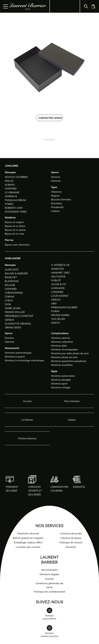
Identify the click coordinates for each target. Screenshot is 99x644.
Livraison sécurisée (71, 533)
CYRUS (9, 300)
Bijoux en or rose (14, 234)
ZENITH (55, 323)
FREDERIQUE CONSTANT (19, 316)
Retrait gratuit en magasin (28, 538)
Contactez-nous (50, 118)
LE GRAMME (12, 192)
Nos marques (72, 401)
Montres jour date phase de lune (70, 353)
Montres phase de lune (64, 357)
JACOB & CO (59, 284)
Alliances (56, 192)
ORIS (54, 303)
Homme (56, 181)
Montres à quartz (15, 356)
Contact (49, 579)
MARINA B (11, 196)
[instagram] (49, 615)
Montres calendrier (62, 342)
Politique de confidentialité (50, 592)
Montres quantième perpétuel (69, 361)
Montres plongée (61, 380)
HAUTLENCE (58, 276)
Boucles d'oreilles (61, 199)
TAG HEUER (58, 319)
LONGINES (57, 292)
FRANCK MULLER (15, 312)
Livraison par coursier (28, 547)
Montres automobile (63, 376)
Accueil (27, 401)
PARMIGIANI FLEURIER (64, 307)
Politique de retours (71, 542)
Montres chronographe (64, 349)
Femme (56, 177)
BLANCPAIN (12, 281)
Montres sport (59, 384)
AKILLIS (9, 181)
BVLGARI (10, 285)
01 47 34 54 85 (52, 144)
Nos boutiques (50, 570)
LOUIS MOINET (60, 296)
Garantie (71, 547)
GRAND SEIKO (13, 327)
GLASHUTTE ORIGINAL (18, 324)
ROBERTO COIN (14, 208)
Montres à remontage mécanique (24, 360)
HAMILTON (57, 269)
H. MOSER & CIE (60, 265)
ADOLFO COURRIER (16, 177)
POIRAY (9, 204)
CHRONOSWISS (14, 293)
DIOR (8, 304)
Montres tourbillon (62, 365)
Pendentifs (57, 207)
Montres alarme (61, 338)
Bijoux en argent (14, 222)
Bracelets (57, 203)
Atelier (72, 420)
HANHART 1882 (61, 273)
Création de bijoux (71, 538)
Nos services (50, 526)
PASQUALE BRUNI (15, 200)
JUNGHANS (58, 288)
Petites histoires (27, 438)
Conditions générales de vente (49, 585)
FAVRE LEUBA (13, 308)
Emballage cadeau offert (28, 542)
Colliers (55, 211)
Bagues (55, 196)
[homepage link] (28, 6)
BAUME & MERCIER (16, 273)
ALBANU (10, 185)
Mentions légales (49, 574)
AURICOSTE (12, 269)
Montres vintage (61, 387)
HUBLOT (56, 280)
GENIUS (9, 320)
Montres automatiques (18, 353)
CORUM (9, 297)
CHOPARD (11, 188)
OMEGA (56, 300)
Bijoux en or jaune (15, 230)
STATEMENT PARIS (16, 212)
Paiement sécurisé (28, 533)
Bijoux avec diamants (17, 245)
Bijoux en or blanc (15, 226)
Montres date (59, 346)
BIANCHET (11, 277)
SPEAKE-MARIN (60, 315)
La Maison (27, 420)
